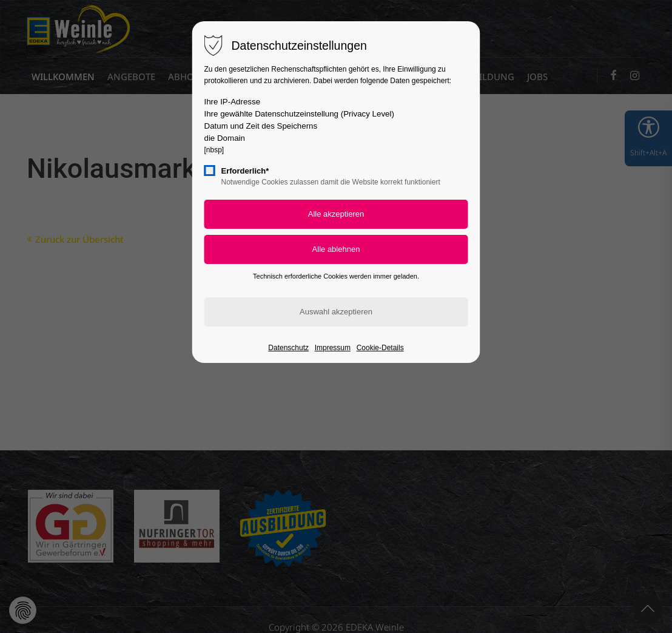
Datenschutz (288, 348)
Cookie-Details (380, 348)
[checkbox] (210, 171)
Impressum (333, 348)
